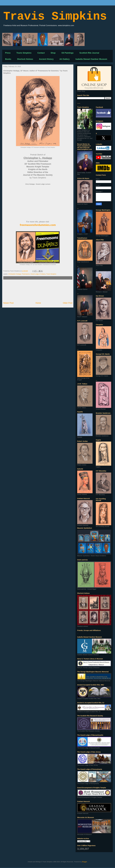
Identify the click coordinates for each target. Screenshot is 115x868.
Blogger (85, 862)
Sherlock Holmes (25, 59)
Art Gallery (65, 59)
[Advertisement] (38, 291)
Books (8, 59)
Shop (53, 53)
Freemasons (26, 274)
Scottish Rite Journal (89, 53)
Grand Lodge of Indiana (38, 274)
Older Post (68, 303)
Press (8, 53)
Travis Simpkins (55, 17)
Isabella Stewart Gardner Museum (91, 59)
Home (38, 303)
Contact (41, 53)
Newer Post (8, 303)
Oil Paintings (67, 53)
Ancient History (46, 59)
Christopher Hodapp (15, 274)
